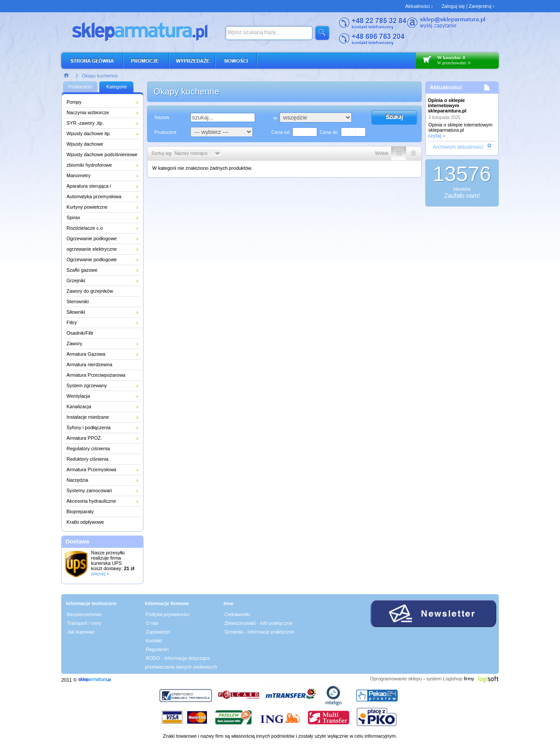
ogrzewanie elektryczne (92, 249)
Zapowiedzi (158, 632)
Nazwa (162, 117)
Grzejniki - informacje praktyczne (259, 632)
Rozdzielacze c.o (85, 228)
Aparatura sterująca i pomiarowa (89, 187)
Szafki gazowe (82, 270)
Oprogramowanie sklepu (396, 679)
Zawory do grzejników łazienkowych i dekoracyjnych (98, 292)
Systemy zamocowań (89, 490)
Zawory (74, 343)
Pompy (74, 102)
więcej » (100, 574)
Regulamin (157, 649)
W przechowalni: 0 (454, 63)
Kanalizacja (79, 406)
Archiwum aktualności (458, 147)
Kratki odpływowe (85, 522)
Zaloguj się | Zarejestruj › (468, 6)
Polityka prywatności (168, 614)
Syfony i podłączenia (89, 427)
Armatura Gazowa (86, 354)
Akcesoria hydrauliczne (91, 501)
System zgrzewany (87, 385)
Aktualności (446, 87)
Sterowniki (78, 301)
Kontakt (154, 641)
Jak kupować (81, 632)
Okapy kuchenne (100, 76)
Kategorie (117, 87)
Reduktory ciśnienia (87, 459)
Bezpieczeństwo (84, 614)
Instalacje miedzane (88, 417)
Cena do (329, 132)
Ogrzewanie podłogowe (92, 238)
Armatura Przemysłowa (91, 469)
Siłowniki (76, 312)
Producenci (80, 87)
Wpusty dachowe (85, 144)
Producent (165, 132)
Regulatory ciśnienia (88, 448)
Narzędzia (77, 480)
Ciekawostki (237, 614)
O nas (152, 623)
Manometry (79, 175)
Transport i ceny (84, 623)
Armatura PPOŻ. (84, 438)
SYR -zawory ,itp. (85, 123)
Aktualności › (419, 6)
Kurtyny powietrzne (87, 207)
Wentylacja (78, 396)
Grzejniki (76, 280)
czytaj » (437, 136)
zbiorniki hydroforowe (89, 165)
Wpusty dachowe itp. (89, 133)
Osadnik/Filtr (80, 333)
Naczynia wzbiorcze (88, 112)
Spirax (73, 217)
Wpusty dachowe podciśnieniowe (102, 154)
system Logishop (444, 679)
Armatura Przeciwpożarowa (96, 375)
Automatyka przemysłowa (94, 196)
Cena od (280, 132)
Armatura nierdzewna (89, 364)
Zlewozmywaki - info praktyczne (258, 623)
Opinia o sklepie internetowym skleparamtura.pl (447, 105)
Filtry (72, 322)
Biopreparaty (80, 511)
